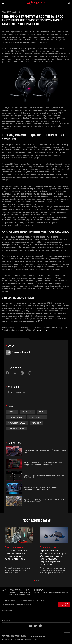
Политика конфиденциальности (15, 636)
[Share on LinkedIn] (22, 373)
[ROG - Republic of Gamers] (36, 3)
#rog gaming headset (17, 423)
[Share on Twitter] (15, 373)
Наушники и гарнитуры (16, 392)
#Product (12, 412)
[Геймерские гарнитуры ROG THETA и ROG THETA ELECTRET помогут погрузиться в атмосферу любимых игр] (39, 594)
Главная (5, 616)
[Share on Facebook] (7, 373)
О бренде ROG (7, 611)
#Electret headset (16, 417)
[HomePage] (4, 590)
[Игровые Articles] (16, 590)
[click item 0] (34, 580)
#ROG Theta (36, 423)
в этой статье (42, 330)
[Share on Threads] (30, 373)
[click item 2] (39, 580)
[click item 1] (36, 580)
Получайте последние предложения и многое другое (23, 601)
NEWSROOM (6, 620)
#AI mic (42, 412)
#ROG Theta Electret (16, 428)
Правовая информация (37, 637)
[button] (3, 3)
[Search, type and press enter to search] (69, 3)
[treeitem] (19, 551)
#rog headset (27, 412)
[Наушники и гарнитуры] (35, 590)
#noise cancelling (37, 417)
